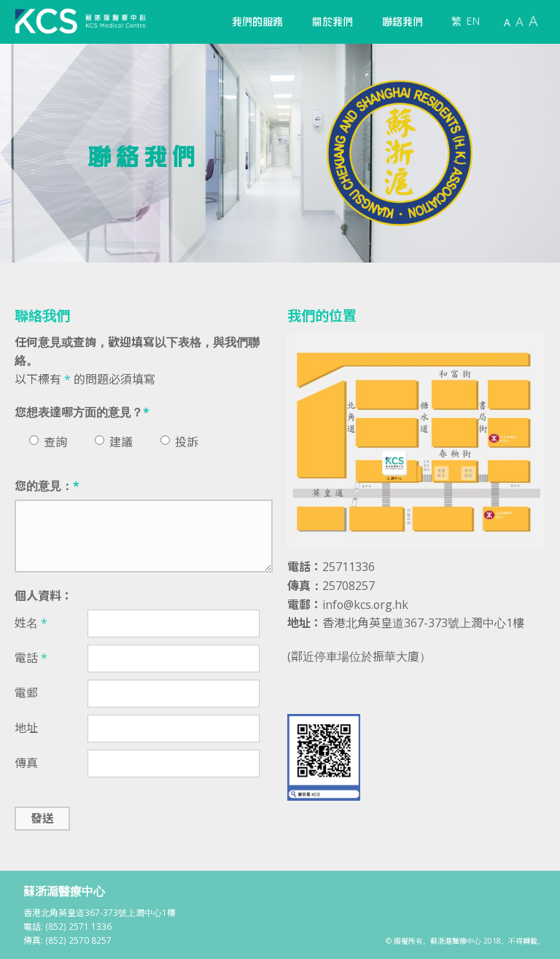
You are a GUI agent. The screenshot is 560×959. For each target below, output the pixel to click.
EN (473, 21)
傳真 (26, 763)
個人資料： (44, 596)
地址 (26, 728)
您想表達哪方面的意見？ (82, 412)
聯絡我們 (402, 22)
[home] (80, 21)
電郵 (26, 693)
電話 (31, 658)
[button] (257, 22)
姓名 (31, 623)
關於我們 (332, 22)
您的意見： (47, 486)
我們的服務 (257, 22)
